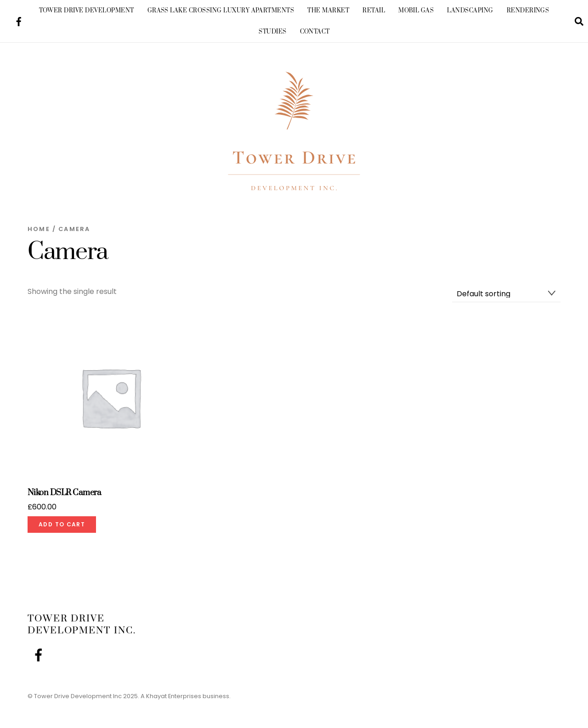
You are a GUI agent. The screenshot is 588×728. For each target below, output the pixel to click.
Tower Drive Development (87, 11)
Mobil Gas (416, 11)
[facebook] (19, 20)
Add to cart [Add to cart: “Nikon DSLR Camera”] (62, 524)
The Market (328, 11)
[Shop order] (506, 294)
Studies (272, 32)
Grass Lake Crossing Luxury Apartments (221, 11)
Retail (374, 11)
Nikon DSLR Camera (64, 493)
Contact (315, 32)
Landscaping (470, 11)
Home (39, 229)
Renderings (528, 11)
